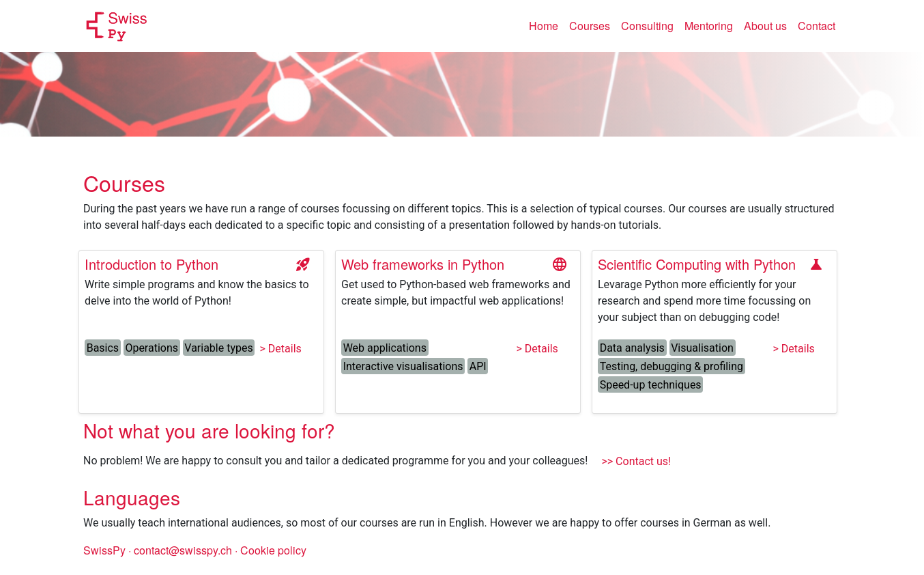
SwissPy (104, 550)
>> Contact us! (636, 461)
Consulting (647, 26)
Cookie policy (273, 550)
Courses (590, 26)
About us (765, 26)
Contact (817, 26)
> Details (281, 349)
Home (546, 25)
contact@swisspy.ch (184, 550)
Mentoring (709, 26)
